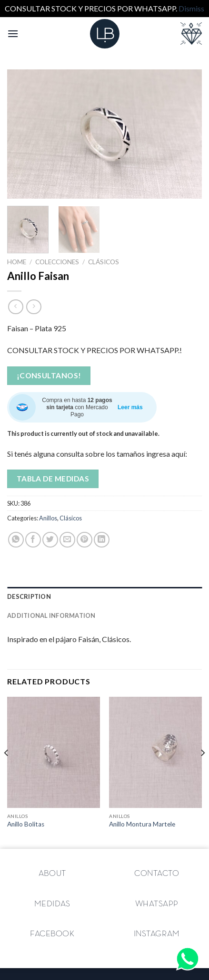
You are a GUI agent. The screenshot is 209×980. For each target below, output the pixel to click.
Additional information (51, 615)
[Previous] (7, 772)
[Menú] (13, 34)
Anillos (48, 518)
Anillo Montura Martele (142, 824)
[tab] (104, 596)
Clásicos (104, 262)
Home (17, 262)
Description (29, 596)
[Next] (202, 772)
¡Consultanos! (49, 375)
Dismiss (191, 8)
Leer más (130, 407)
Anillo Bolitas (26, 824)
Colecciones (57, 262)
